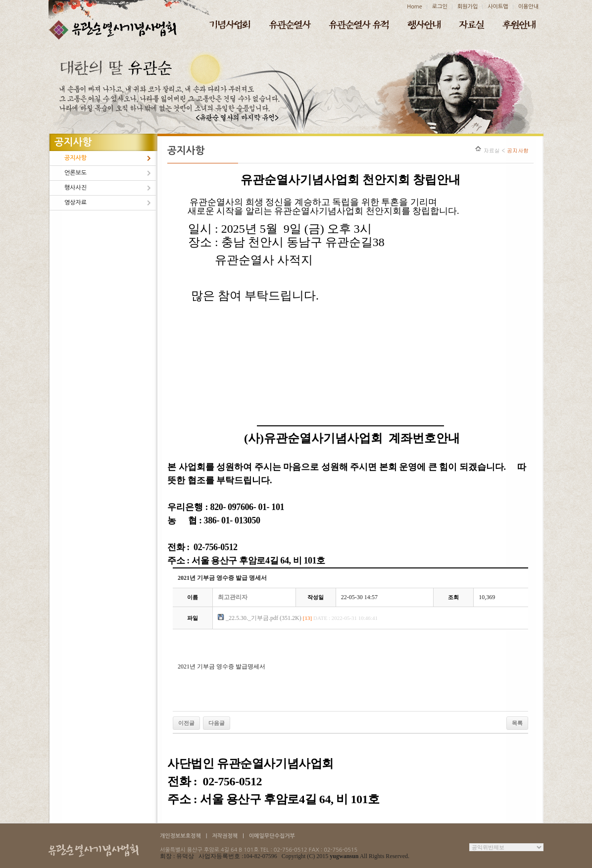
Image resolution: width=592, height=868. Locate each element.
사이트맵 (498, 7)
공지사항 (75, 158)
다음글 (217, 723)
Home (415, 7)
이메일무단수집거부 (272, 836)
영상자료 (75, 203)
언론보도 (75, 173)
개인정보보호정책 (180, 836)
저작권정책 (225, 836)
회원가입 (468, 7)
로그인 (440, 7)
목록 (517, 723)
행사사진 (75, 188)
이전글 (186, 723)
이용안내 (528, 7)
